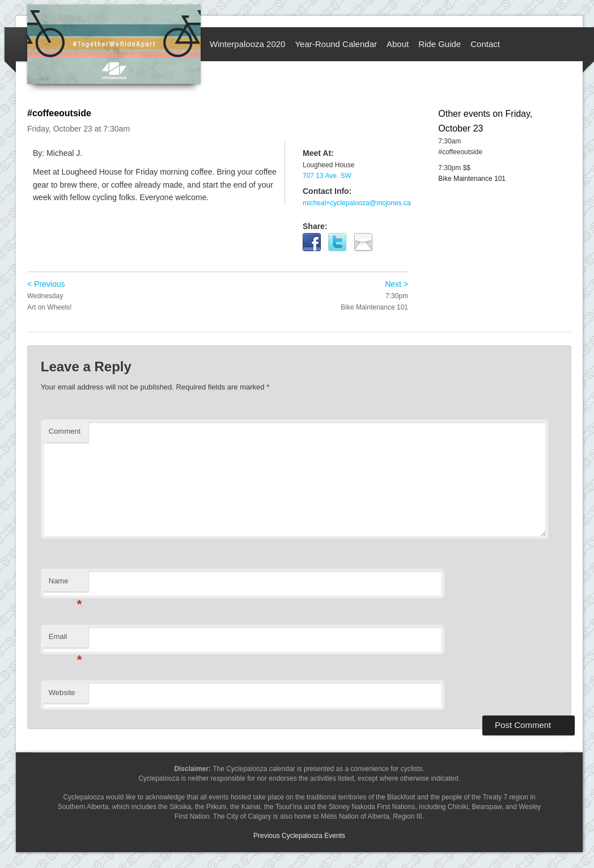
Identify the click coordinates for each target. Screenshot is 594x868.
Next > (396, 284)
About (398, 44)
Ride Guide (440, 44)
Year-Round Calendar (336, 44)
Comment (65, 431)
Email (65, 640)
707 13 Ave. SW (327, 176)
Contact (485, 44)
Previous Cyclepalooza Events (299, 836)
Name (65, 584)
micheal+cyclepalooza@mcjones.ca (357, 203)
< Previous (46, 284)
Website (62, 693)
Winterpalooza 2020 (247, 44)
